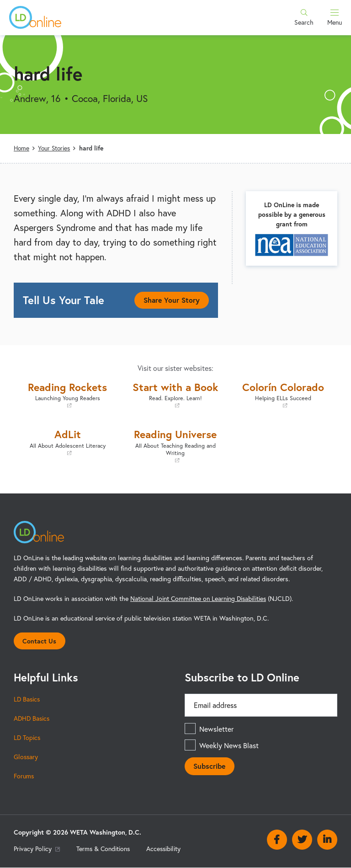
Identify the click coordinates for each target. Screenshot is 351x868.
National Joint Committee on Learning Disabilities (200, 598)
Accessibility (167, 849)
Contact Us (40, 641)
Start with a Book (175, 394)
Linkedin (327, 841)
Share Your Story (171, 300)
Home (22, 148)
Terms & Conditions (105, 849)
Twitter (302, 841)
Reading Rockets (68, 394)
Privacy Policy (37, 849)
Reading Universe (175, 445)
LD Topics (27, 738)
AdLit (68, 442)
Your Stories (56, 148)
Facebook (277, 841)
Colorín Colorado (283, 394)
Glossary (26, 757)
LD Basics (27, 699)
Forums (24, 776)
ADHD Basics (32, 719)
